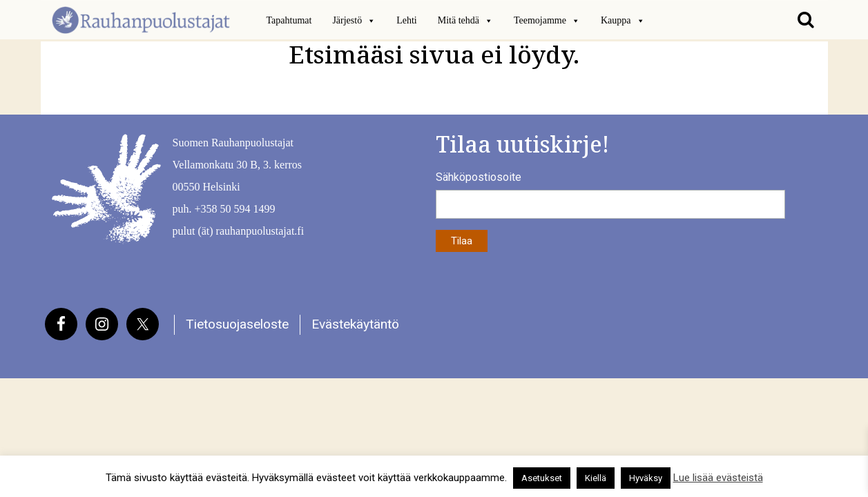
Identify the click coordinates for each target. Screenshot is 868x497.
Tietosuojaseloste (237, 324)
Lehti (407, 20)
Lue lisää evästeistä (718, 478)
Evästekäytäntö (355, 324)
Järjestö (354, 21)
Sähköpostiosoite (479, 177)
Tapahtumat (289, 20)
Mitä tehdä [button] (465, 21)
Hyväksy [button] (646, 478)
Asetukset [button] (542, 478)
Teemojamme (547, 21)
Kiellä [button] (596, 478)
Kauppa (623, 21)
